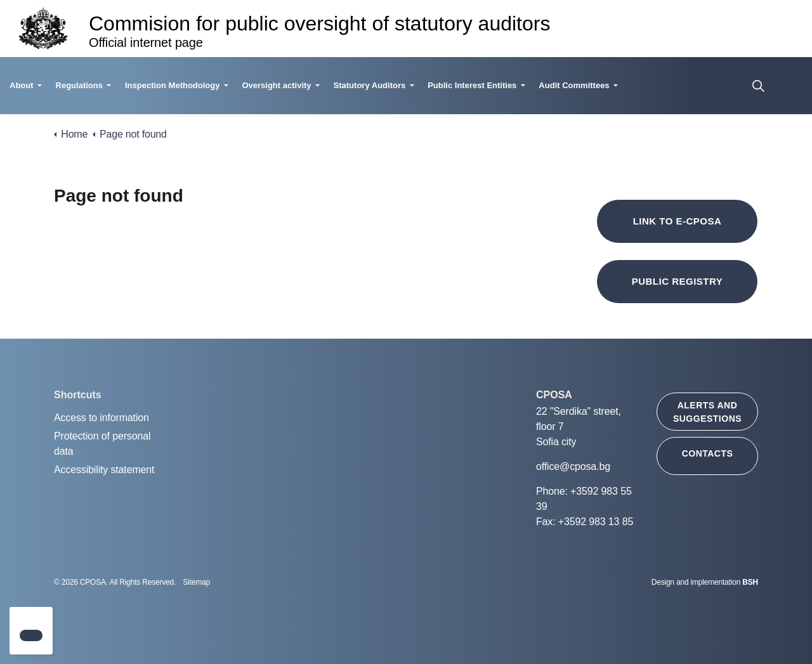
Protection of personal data (102, 444)
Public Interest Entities (472, 85)
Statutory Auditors (370, 85)
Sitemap (196, 582)
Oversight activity (276, 85)
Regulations (79, 85)
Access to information (101, 418)
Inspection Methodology (173, 85)
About (22, 85)
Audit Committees (574, 85)
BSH (750, 582)
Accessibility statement (104, 470)
